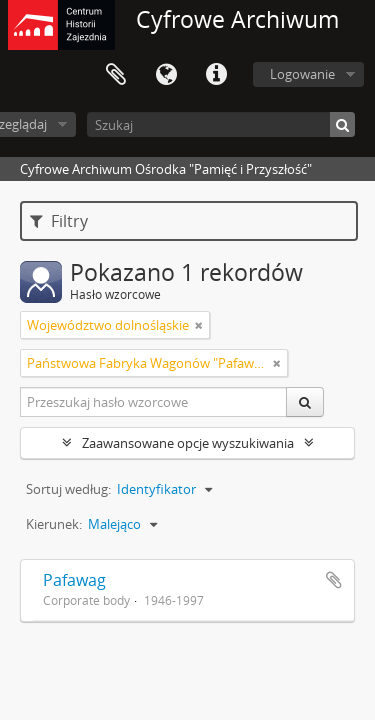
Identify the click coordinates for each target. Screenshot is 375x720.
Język (166, 75)
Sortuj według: (68, 489)
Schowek (116, 75)
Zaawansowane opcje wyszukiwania (188, 443)
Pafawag (74, 580)
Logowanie (302, 74)
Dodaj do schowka (334, 580)
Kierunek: (54, 524)
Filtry (59, 221)
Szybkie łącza (216, 75)
